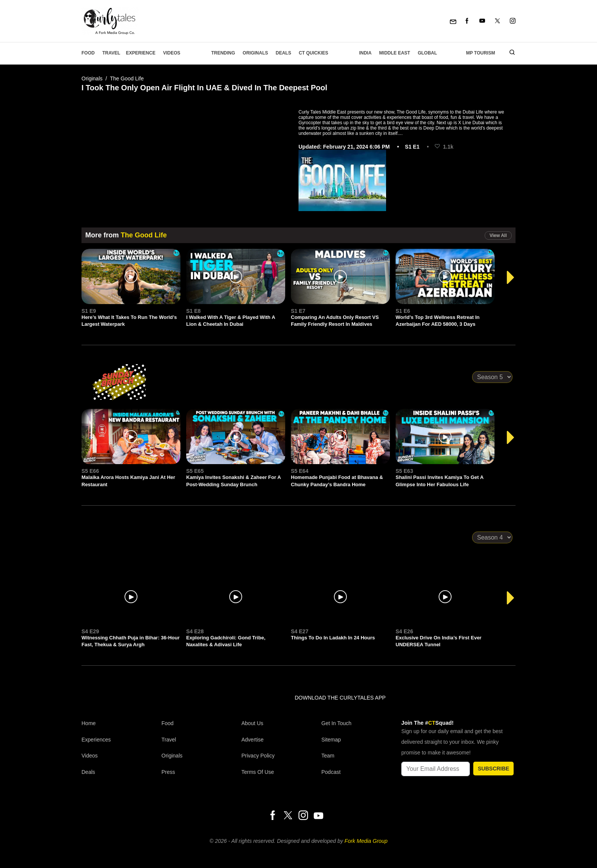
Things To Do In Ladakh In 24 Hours (333, 638)
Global (427, 53)
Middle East (395, 53)
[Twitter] (497, 21)
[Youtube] (482, 21)
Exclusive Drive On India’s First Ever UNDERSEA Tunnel (439, 641)
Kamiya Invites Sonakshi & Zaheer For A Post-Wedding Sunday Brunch (233, 481)
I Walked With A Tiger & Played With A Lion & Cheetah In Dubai (231, 321)
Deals (283, 53)
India (365, 53)
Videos (172, 53)
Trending (223, 53)
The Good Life (127, 78)
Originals (255, 53)
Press (168, 772)
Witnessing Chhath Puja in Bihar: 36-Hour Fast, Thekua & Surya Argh (131, 641)
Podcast (331, 772)
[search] (509, 53)
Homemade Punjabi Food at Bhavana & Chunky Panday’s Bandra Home (337, 481)
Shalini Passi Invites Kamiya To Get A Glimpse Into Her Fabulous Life (440, 481)
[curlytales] (104, 706)
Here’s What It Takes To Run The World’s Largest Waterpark (129, 321)
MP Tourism (480, 53)
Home (89, 723)
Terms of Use (258, 772)
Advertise (252, 740)
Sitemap (331, 740)
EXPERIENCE (141, 53)
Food (88, 53)
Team (328, 756)
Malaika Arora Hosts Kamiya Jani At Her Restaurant (128, 481)
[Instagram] (513, 21)
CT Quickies (314, 53)
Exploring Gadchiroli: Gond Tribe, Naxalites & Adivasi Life (226, 641)
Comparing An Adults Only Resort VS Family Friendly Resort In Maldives (335, 321)
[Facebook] (467, 21)
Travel (111, 53)
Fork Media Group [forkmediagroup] (366, 841)
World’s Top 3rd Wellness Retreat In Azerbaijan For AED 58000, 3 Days (438, 321)
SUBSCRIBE (493, 769)
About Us (252, 723)
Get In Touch (336, 723)
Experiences (96, 740)
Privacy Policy (258, 756)
